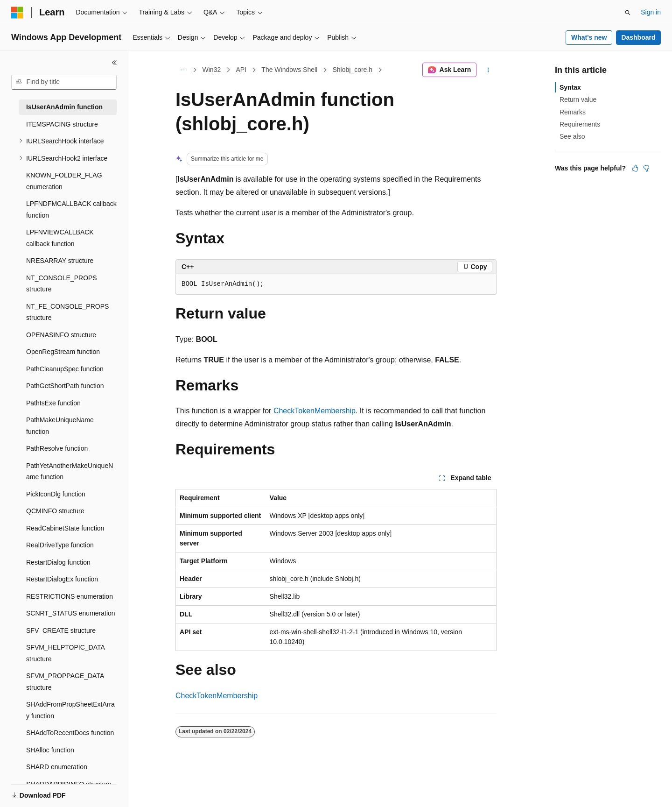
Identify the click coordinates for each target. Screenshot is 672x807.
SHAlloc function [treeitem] (50, 750)
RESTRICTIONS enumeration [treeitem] (70, 596)
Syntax (570, 87)
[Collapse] (114, 63)
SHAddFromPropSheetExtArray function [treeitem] (70, 710)
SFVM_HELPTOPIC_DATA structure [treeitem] (65, 653)
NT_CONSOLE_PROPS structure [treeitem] (62, 284)
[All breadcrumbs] (184, 70)
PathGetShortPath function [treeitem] (65, 386)
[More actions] (488, 70)
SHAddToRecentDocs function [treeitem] (70, 733)
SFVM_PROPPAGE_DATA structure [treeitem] (65, 682)
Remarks (573, 112)
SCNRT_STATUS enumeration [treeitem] (71, 613)
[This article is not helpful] (646, 168)
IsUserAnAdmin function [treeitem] (64, 107)
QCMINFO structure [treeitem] (55, 511)
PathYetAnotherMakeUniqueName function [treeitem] (70, 471)
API (241, 70)
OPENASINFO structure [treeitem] (61, 335)
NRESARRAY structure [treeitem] (60, 261)
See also (572, 136)
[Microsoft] (17, 13)
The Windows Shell (289, 70)
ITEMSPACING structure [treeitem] (62, 124)
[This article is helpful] (635, 168)
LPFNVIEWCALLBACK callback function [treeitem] (60, 238)
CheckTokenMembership (315, 411)
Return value (578, 99)
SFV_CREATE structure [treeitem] (61, 630)
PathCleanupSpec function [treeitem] (65, 369)
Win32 (212, 70)
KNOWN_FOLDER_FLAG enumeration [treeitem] (64, 181)
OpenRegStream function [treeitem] (63, 352)
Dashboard (638, 37)
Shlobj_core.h (352, 70)
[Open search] (628, 13)
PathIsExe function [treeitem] (53, 403)
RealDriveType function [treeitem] (60, 545)
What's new (589, 37)
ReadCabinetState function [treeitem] (65, 528)
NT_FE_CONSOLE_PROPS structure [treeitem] (67, 312)
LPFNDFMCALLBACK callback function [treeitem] (71, 209)
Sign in (651, 12)
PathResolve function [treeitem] (57, 448)
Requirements (580, 124)
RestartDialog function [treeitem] (58, 562)
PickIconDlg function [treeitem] (56, 494)
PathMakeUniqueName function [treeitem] (60, 426)
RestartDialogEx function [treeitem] (62, 579)
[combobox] (64, 82)
